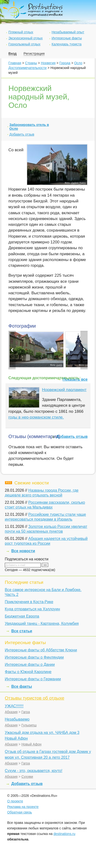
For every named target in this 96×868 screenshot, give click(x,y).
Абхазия (11, 712)
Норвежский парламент (64, 390)
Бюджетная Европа (22, 616)
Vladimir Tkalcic (78, 183)
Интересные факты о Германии (33, 679)
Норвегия (48, 63)
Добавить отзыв (22, 134)
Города (65, 63)
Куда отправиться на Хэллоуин (32, 609)
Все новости (23, 551)
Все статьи (22, 631)
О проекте (15, 801)
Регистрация (34, 53)
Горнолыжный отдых (24, 44)
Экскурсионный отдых (26, 38)
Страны (31, 63)
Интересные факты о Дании (30, 665)
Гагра (26, 712)
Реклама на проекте (23, 807)
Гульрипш (29, 725)
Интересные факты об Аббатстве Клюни (41, 650)
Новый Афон (31, 744)
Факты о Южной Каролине (28, 672)
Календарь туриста (67, 44)
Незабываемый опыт (68, 32)
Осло (78, 63)
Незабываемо (17, 719)
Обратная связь (20, 812)
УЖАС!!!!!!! (14, 706)
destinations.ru (64, 834)
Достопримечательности (27, 68)
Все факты (22, 686)
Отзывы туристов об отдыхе (35, 698)
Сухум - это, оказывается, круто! (34, 771)
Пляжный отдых (21, 32)
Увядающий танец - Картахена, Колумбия (42, 623)
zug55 (59, 365)
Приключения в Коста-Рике (29, 602)
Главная (15, 63)
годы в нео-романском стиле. (36, 417)
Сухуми (27, 777)
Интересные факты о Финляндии (34, 657)
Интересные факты (67, 38)
